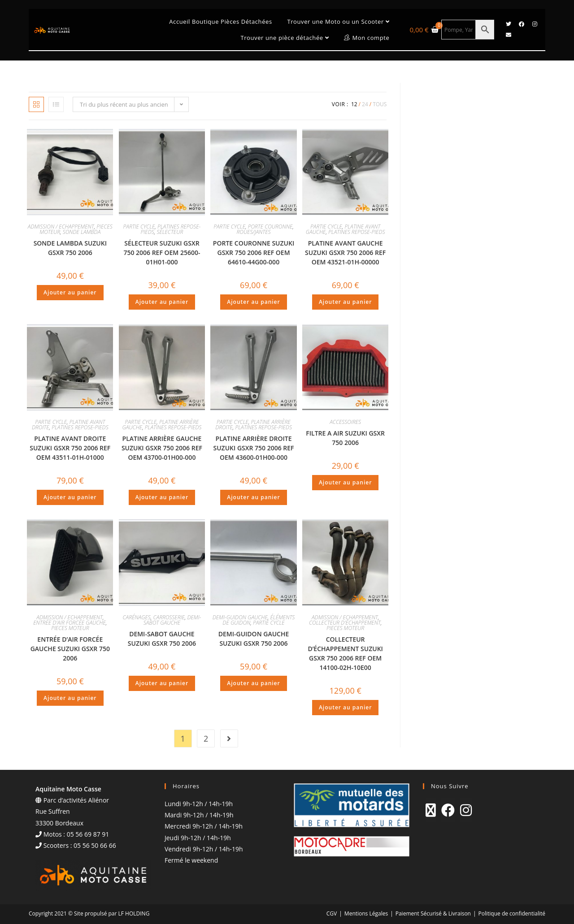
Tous (380, 104)
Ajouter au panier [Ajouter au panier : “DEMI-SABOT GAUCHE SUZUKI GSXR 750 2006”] (162, 683)
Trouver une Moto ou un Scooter (338, 22)
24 (365, 104)
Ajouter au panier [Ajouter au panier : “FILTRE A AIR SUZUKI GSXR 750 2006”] (345, 482)
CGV (332, 913)
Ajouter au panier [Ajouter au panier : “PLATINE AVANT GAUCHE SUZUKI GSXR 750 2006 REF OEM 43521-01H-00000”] (345, 302)
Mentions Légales (366, 913)
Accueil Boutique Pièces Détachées (220, 22)
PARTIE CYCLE (139, 227)
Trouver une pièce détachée (285, 38)
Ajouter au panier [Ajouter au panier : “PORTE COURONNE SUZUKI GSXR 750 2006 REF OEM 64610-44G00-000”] (253, 302)
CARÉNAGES (136, 617)
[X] (431, 810)
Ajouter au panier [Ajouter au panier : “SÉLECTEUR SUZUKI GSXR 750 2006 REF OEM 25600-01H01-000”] (162, 302)
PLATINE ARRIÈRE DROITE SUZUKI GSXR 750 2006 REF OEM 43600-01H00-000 (253, 448)
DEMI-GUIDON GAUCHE (240, 617)
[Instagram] (466, 810)
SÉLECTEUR (170, 232)
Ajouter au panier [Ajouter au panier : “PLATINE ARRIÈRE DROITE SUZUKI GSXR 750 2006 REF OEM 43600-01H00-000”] (253, 497)
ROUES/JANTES (254, 232)
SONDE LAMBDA (82, 232)
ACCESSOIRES (345, 422)
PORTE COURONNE (270, 227)
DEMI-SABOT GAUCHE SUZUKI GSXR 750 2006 (162, 639)
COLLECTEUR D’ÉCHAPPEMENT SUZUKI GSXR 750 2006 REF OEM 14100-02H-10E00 (345, 653)
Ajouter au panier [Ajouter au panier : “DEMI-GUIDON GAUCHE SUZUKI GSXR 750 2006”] (253, 683)
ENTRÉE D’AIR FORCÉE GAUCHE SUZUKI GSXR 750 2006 (70, 649)
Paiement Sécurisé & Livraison (433, 913)
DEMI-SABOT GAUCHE (172, 620)
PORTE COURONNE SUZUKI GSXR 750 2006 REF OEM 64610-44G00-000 (254, 253)
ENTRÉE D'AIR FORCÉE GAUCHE (70, 623)
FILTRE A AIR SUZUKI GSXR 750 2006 (345, 438)
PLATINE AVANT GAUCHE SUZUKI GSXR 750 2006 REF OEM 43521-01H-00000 (345, 253)
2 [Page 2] (206, 738)
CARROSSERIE (169, 617)
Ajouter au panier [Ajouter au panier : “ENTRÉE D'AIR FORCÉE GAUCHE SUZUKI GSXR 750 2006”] (70, 698)
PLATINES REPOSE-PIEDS (357, 232)
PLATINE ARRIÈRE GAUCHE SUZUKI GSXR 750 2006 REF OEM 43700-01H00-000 (162, 448)
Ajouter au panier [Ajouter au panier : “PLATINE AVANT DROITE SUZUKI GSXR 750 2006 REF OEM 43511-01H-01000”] (70, 497)
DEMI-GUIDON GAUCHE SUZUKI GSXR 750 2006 (254, 639)
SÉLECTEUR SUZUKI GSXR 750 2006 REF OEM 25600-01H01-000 (162, 253)
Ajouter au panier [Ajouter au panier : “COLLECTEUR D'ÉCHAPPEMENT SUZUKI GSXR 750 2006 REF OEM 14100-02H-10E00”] (345, 707)
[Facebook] (448, 810)
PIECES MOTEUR (70, 628)
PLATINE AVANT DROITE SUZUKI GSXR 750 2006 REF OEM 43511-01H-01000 (70, 448)
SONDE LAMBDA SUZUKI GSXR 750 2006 (70, 248)
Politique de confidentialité (512, 913)
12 (354, 104)
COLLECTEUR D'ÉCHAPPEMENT (345, 623)
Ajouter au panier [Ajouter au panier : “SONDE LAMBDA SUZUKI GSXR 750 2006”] (70, 292)
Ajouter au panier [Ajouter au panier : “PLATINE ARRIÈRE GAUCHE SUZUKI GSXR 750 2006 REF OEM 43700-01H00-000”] (162, 497)
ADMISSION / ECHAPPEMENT (61, 227)
